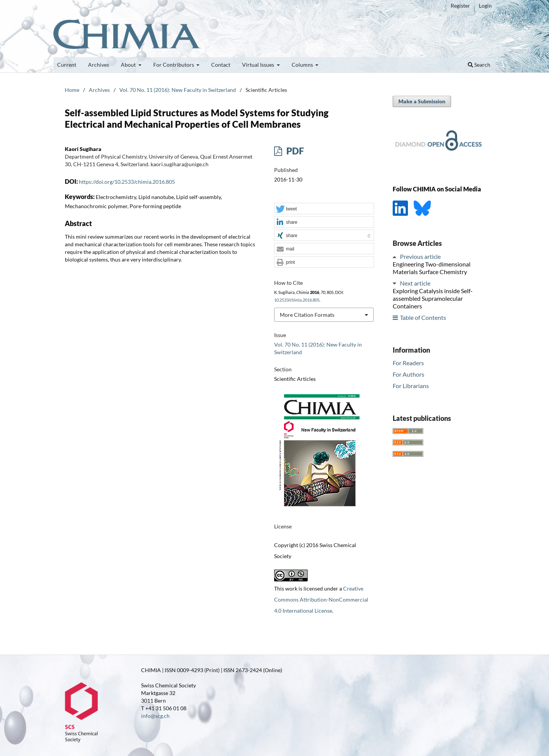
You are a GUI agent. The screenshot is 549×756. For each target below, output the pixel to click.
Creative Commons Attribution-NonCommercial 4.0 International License (321, 600)
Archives (99, 65)
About (129, 65)
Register (460, 6)
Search (479, 65)
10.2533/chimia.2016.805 (297, 300)
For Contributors (174, 65)
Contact (221, 65)
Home (72, 90)
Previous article (420, 256)
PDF (294, 151)
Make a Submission (422, 101)
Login (485, 6)
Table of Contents (423, 317)
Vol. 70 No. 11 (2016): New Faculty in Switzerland (178, 90)
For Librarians (411, 386)
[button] (324, 209)
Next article (415, 283)
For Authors (409, 374)
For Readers (408, 363)
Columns (303, 65)
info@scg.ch (155, 716)
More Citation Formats (307, 315)
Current (67, 65)
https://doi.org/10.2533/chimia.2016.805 (127, 182)
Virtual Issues (259, 65)
